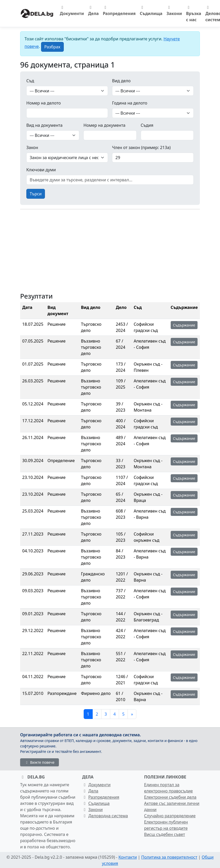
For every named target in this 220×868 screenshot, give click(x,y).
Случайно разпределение (170, 816)
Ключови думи (41, 170)
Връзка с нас (194, 14)
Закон (32, 147)
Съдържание (184, 325)
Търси (36, 194)
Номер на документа (104, 125)
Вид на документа (44, 125)
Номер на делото (44, 103)
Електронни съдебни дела (170, 797)
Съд (30, 81)
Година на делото (130, 103)
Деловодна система (105, 816)
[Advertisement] (110, 250)
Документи (72, 11)
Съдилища (151, 11)
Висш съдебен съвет (164, 834)
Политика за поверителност (169, 857)
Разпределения (119, 11)
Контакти (128, 857)
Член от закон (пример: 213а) (141, 147)
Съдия (147, 125)
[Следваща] (132, 714)
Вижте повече (40, 762)
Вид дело (121, 81)
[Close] (52, 47)
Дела (93, 11)
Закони (174, 11)
